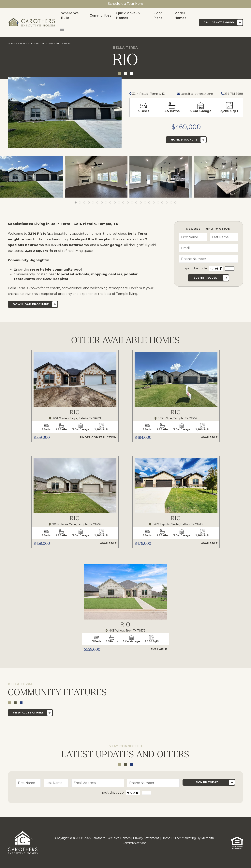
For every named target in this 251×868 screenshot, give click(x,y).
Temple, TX (27, 43)
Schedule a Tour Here (126, 4)
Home (12, 43)
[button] (62, 29)
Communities (100, 15)
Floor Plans (158, 16)
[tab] (76, 202)
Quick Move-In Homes (128, 16)
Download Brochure (31, 304)
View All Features (28, 713)
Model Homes (180, 16)
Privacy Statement (146, 838)
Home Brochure (184, 140)
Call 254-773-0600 (219, 22)
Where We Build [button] (70, 16)
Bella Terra (44, 43)
